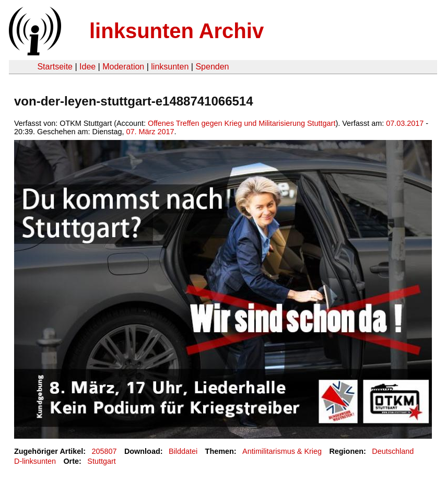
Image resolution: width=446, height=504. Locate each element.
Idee (87, 67)
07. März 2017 (150, 132)
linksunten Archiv (177, 31)
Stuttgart (101, 461)
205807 (104, 451)
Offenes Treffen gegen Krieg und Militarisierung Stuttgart (242, 123)
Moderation (123, 67)
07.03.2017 (405, 123)
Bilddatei (183, 451)
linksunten (170, 67)
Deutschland (393, 451)
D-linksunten (35, 461)
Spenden (212, 67)
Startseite (55, 67)
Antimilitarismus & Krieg (282, 451)
